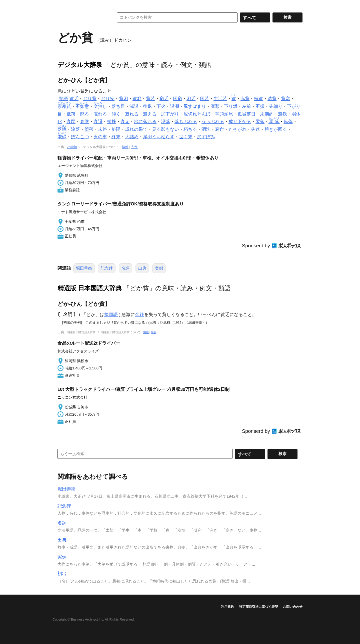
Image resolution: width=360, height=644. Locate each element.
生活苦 (220, 99)
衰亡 (219, 129)
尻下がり (170, 114)
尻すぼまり (195, 106)
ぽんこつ (80, 137)
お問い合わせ (293, 607)
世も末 (186, 137)
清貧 (272, 99)
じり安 (108, 99)
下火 (161, 106)
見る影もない (165, 129)
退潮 (174, 106)
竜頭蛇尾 (224, 114)
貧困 (123, 99)
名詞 (125, 268)
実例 (159, 268)
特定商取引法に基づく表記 (258, 607)
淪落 (75, 129)
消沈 (206, 129)
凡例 (134, 147)
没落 (165, 122)
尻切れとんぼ (197, 114)
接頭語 (111, 315)
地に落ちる (145, 122)
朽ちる (190, 129)
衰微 (84, 122)
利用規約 (227, 607)
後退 (147, 106)
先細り (276, 106)
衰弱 (71, 122)
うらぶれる (213, 122)
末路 (102, 129)
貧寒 (285, 99)
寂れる (132, 114)
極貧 (258, 99)
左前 (246, 106)
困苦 (204, 99)
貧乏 (74, 99)
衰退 (98, 122)
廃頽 (215, 106)
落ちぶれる (186, 122)
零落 (260, 122)
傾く (116, 114)
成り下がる (240, 122)
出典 (142, 268)
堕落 (89, 129)
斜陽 (116, 129)
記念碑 (107, 268)
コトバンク (82, 17)
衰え (125, 122)
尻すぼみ (206, 137)
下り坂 (231, 106)
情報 (125, 147)
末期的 (267, 114)
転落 (288, 122)
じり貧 (90, 99)
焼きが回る (276, 129)
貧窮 (137, 99)
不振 (260, 106)
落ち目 (118, 106)
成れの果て (136, 129)
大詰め (132, 137)
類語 (63, 99)
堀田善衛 (84, 268)
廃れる (100, 114)
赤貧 (245, 99)
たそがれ (237, 129)
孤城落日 (246, 114)
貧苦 (150, 99)
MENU (62, 5)
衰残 (282, 114)
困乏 (191, 99)
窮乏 (164, 99)
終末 (116, 137)
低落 (71, 114)
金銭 (139, 315)
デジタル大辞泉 (80, 65)
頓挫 (111, 122)
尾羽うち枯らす (159, 137)
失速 (255, 129)
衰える (150, 114)
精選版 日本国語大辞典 (90, 288)
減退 (134, 106)
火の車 (100, 137)
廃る (84, 114)
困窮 (177, 99)
